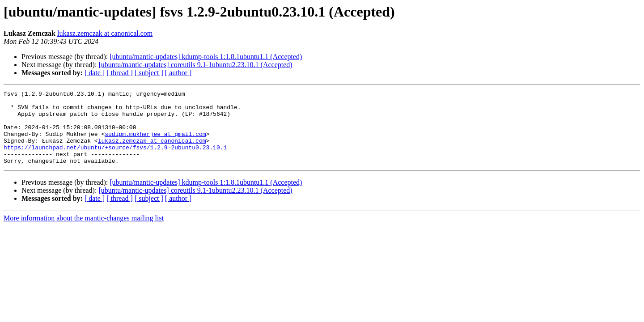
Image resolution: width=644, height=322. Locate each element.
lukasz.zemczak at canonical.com (105, 33)
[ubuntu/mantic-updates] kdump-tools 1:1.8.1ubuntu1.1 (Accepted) (206, 57)
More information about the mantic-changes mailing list (84, 233)
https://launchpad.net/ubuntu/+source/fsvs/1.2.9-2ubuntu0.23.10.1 (115, 159)
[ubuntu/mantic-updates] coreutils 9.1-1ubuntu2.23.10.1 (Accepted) (195, 65)
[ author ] (178, 73)
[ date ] (95, 73)
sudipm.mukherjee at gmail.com (155, 143)
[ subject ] (149, 73)
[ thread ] (120, 73)
